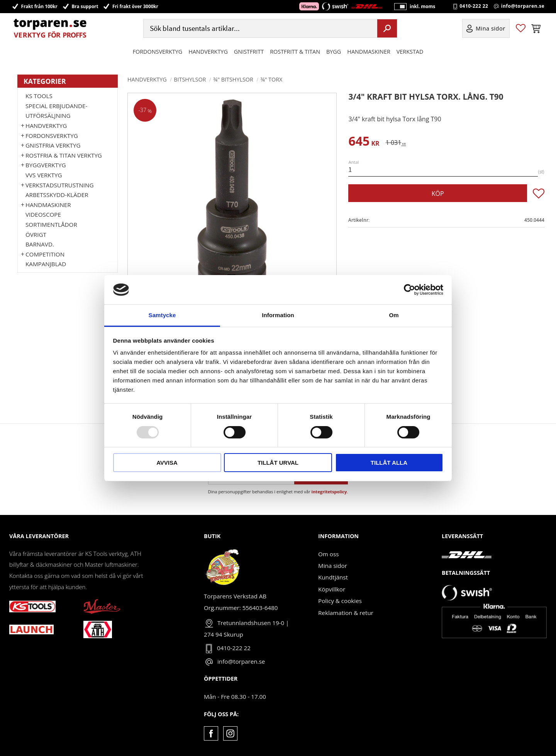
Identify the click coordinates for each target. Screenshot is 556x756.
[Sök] (387, 28)
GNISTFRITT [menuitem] (249, 52)
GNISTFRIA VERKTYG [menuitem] (53, 145)
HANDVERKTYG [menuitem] (208, 52)
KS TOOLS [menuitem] (39, 96)
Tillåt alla (389, 463)
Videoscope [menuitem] (43, 214)
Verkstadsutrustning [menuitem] (60, 185)
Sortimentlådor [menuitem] (51, 224)
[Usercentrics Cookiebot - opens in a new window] (409, 290)
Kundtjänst (333, 577)
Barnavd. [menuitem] (40, 244)
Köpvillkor (332, 589)
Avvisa (167, 463)
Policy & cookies (340, 601)
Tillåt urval (278, 463)
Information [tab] (278, 315)
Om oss (328, 554)
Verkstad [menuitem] (410, 52)
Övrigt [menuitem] (36, 234)
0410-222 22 (474, 6)
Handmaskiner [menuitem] (369, 52)
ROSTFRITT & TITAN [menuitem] (295, 52)
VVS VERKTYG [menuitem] (44, 175)
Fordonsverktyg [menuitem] (158, 52)
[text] (364, 142)
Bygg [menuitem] (334, 52)
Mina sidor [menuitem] (491, 28)
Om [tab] (394, 315)
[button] (521, 28)
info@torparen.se (523, 6)
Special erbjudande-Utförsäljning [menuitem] (56, 111)
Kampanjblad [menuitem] (46, 264)
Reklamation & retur (346, 613)
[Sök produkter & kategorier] (259, 28)
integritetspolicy (329, 492)
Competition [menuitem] (45, 254)
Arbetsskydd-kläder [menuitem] (57, 195)
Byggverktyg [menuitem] (46, 165)
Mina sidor (333, 566)
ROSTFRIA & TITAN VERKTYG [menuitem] (64, 155)
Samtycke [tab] (162, 315)
